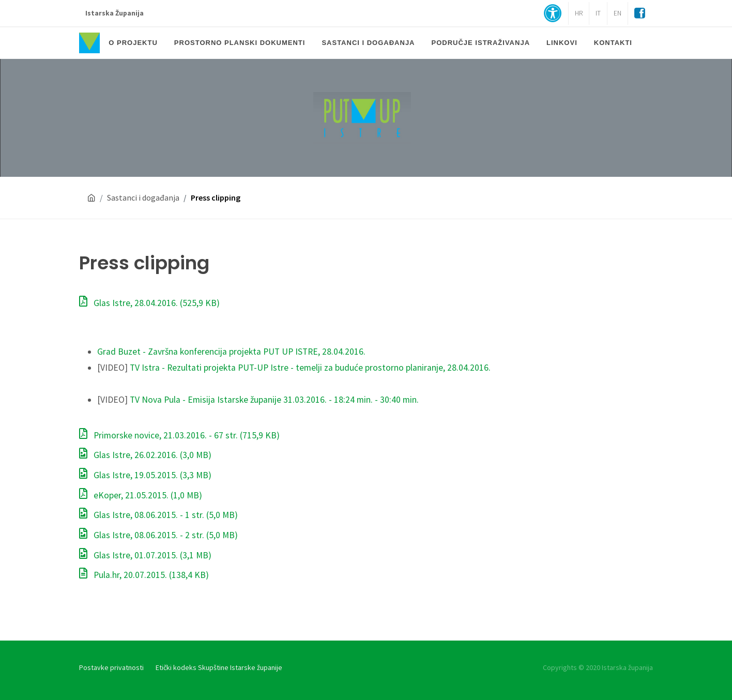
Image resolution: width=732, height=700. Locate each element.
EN (617, 13)
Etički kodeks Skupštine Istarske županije (219, 667)
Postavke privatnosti (111, 667)
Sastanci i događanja (143, 197)
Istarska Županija (115, 13)
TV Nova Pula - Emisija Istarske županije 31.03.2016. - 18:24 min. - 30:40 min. (274, 400)
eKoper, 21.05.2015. (141, 495)
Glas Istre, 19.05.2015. (145, 475)
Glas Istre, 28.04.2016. (149, 303)
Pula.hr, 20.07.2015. (144, 575)
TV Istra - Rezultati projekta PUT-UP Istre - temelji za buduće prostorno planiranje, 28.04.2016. (310, 368)
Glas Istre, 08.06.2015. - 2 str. (158, 535)
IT (598, 13)
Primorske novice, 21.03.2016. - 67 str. (179, 435)
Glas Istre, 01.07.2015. (145, 555)
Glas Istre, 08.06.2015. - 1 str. (158, 515)
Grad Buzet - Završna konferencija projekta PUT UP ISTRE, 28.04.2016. (231, 352)
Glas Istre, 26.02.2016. (145, 455)
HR (579, 13)
